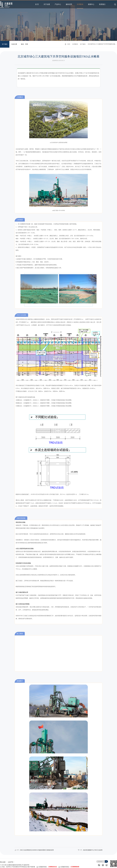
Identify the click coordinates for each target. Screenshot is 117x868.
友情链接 (100, 861)
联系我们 (102, 4)
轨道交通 (14, 44)
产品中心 (58, 4)
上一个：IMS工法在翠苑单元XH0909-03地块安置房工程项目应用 (34, 850)
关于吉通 (47, 4)
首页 (69, 44)
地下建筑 (5, 44)
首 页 (37, 4)
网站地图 (3, 862)
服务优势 (69, 4)
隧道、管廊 (24, 44)
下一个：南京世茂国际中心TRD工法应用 (90, 850)
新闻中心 (91, 4)
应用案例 (80, 4)
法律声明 (11, 862)
